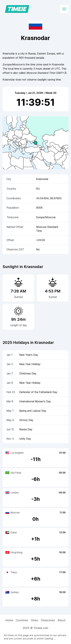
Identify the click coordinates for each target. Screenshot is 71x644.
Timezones (48, 620)
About (62, 620)
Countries (22, 620)
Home (9, 620)
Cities (35, 620)
